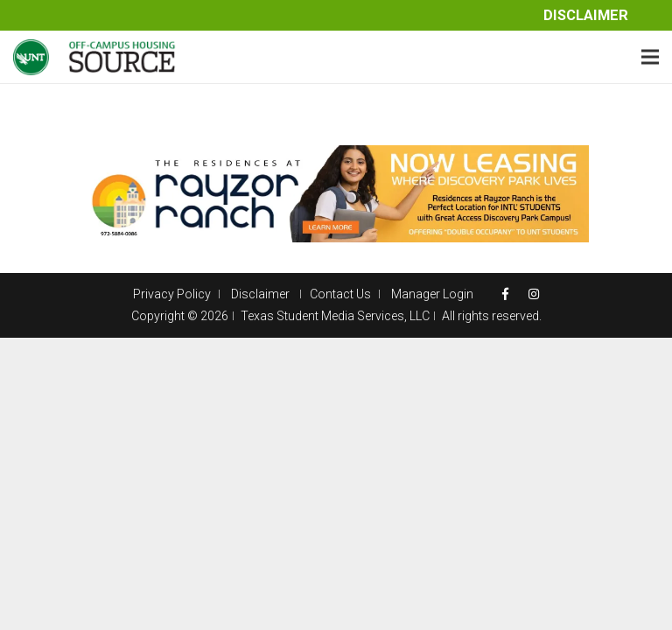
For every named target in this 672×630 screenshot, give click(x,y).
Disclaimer (586, 15)
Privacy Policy (172, 294)
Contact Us (340, 294)
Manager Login (432, 294)
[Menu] (650, 57)
